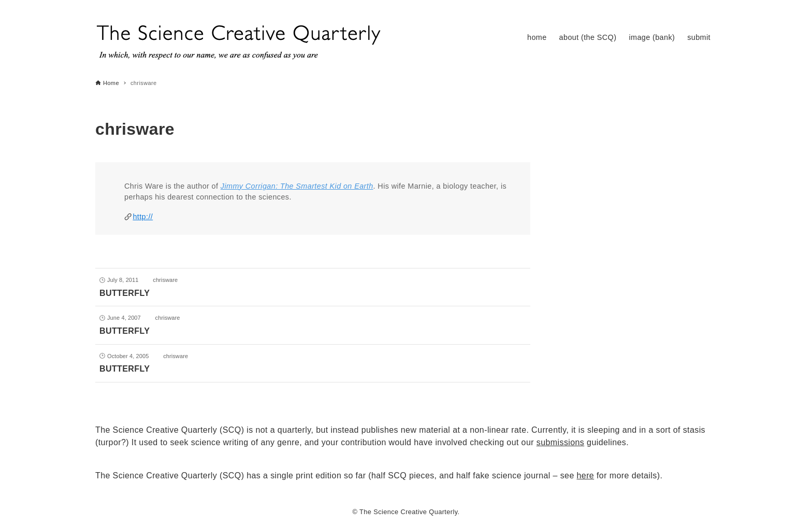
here (586, 476)
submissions (560, 442)
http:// (143, 217)
